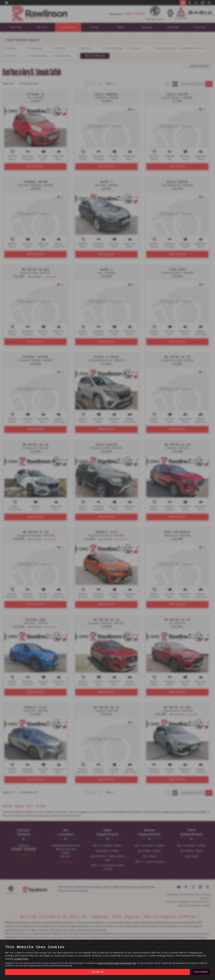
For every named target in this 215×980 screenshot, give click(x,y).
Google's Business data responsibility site (117, 963)
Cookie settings (201, 972)
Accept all (98, 972)
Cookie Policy (21, 959)
